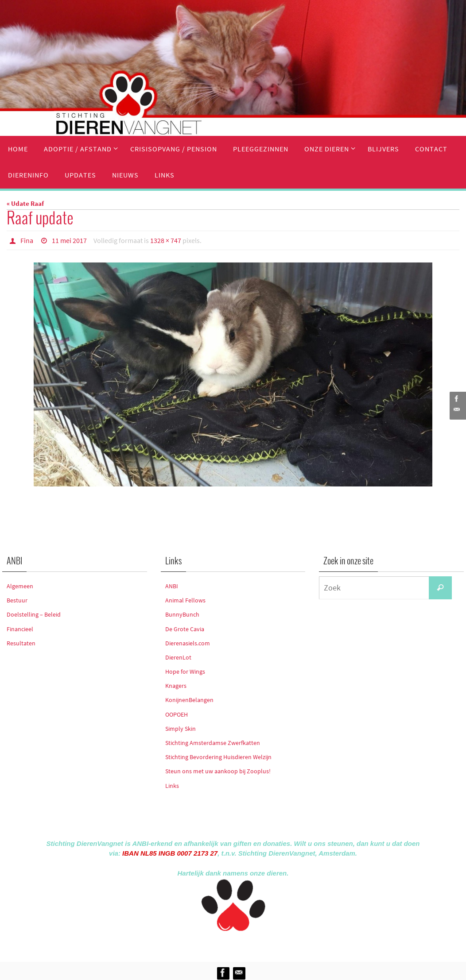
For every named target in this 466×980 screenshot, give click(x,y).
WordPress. (274, 945)
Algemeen (20, 586)
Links (172, 786)
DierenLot (178, 657)
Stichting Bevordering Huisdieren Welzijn (218, 757)
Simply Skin (181, 729)
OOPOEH (177, 714)
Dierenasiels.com (188, 643)
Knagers (176, 686)
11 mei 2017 (69, 240)
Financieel (20, 629)
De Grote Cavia (185, 629)
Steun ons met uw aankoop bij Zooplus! (218, 771)
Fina (27, 240)
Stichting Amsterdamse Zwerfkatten (213, 743)
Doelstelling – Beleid (34, 614)
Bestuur (17, 600)
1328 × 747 (166, 240)
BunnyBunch (182, 614)
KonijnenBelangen (189, 700)
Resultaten (21, 643)
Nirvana (245, 945)
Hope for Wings (185, 671)
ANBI (172, 586)
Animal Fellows (185, 600)
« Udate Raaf (25, 203)
